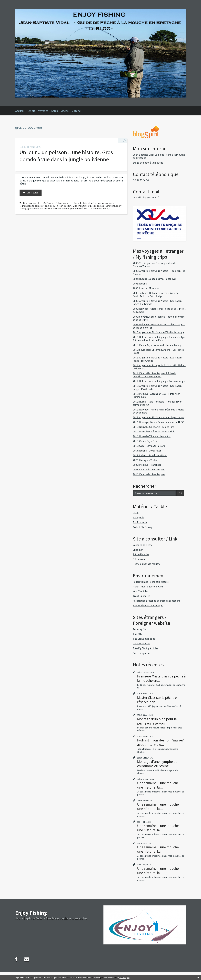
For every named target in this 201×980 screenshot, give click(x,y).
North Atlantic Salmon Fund (148, 587)
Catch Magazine (141, 653)
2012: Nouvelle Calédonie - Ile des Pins (154, 427)
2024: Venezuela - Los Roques (149, 474)
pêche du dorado (61, 208)
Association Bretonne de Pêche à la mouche (157, 601)
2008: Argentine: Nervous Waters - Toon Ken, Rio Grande (159, 272)
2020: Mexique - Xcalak (145, 460)
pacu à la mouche (107, 203)
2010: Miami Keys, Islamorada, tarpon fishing (157, 345)
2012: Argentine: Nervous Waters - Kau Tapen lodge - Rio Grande (157, 387)
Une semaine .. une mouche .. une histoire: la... (159, 785)
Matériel (76, 111)
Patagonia (138, 517)
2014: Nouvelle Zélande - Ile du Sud (152, 436)
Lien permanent (29, 203)
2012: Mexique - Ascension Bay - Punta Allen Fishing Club (157, 395)
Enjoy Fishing (31, 913)
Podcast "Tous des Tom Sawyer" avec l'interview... (161, 742)
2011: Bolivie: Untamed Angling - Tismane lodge (159, 381)
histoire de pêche (89, 203)
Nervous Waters (141, 643)
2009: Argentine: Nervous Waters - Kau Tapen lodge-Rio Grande (157, 302)
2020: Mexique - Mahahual (147, 465)
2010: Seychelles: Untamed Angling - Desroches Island (158, 351)
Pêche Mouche (141, 554)
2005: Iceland (140, 284)
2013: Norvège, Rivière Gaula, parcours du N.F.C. (159, 422)
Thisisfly (137, 634)
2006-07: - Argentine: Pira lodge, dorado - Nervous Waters (155, 265)
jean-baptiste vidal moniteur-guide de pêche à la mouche (87, 206)
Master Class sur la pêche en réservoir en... (158, 700)
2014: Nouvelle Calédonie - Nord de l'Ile (154, 431)
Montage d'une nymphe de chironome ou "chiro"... (157, 764)
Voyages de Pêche (143, 545)
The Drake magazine (144, 639)
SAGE (136, 513)
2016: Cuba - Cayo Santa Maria (149, 446)
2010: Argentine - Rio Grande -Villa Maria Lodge (158, 332)
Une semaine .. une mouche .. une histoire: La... (159, 849)
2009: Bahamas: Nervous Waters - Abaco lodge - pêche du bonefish (159, 326)
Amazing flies (140, 629)
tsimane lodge (27, 206)
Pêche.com (139, 559)
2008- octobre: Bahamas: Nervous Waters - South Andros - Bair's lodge (156, 295)
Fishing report (63, 203)
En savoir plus (125, 978)
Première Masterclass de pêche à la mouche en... (161, 678)
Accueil (19, 111)
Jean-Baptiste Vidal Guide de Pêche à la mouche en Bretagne (159, 156)
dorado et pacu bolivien (46, 206)
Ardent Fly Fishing (142, 527)
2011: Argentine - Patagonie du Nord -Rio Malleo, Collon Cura (159, 367)
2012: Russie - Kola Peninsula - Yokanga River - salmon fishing (158, 403)
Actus (54, 111)
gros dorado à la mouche (40, 208)
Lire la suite (32, 193)
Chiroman (138, 550)
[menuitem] (21, 111)
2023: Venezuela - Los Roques (149, 469)
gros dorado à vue (78, 208)
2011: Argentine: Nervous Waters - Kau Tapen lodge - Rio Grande (157, 359)
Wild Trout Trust (142, 591)
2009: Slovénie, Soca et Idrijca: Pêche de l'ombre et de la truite (159, 318)
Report (31, 111)
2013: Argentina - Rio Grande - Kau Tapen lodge (158, 417)
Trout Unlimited (142, 596)
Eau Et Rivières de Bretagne (148, 605)
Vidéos (65, 111)
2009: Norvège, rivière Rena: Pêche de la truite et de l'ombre (159, 310)
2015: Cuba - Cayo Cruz (145, 441)
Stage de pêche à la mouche (148, 163)
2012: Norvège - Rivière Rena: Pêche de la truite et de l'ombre (159, 411)
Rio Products (140, 522)
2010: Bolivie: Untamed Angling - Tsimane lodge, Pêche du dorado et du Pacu (159, 339)
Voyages (43, 111)
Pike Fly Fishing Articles (146, 648)
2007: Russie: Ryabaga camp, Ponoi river (155, 279)
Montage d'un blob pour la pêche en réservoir (157, 721)
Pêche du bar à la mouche (147, 564)
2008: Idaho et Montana (146, 288)
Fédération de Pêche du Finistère (151, 582)
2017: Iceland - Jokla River (147, 451)
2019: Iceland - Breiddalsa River (150, 455)
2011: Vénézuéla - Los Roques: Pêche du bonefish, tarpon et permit (154, 375)
